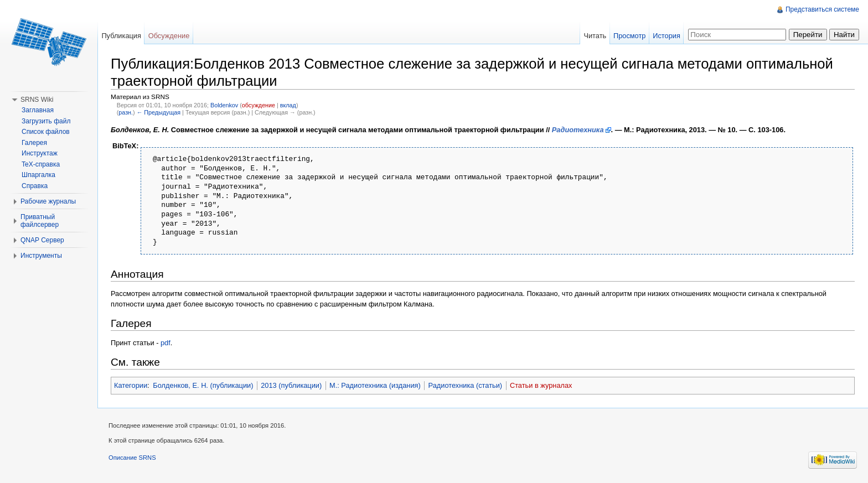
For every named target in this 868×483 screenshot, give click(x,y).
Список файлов (46, 132)
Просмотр (629, 36)
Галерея (34, 143)
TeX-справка (41, 164)
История (666, 36)
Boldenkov (224, 105)
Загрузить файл (46, 121)
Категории (131, 385)
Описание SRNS (132, 458)
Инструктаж (40, 153)
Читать (595, 36)
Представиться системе (822, 9)
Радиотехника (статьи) (466, 385)
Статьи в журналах (541, 385)
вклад (288, 105)
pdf (166, 343)
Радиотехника (578, 130)
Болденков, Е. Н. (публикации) (203, 385)
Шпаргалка (38, 175)
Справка (35, 186)
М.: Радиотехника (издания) (375, 385)
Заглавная (38, 110)
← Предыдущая (159, 112)
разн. (126, 112)
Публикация (121, 36)
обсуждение (259, 105)
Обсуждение (169, 36)
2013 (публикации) (291, 385)
